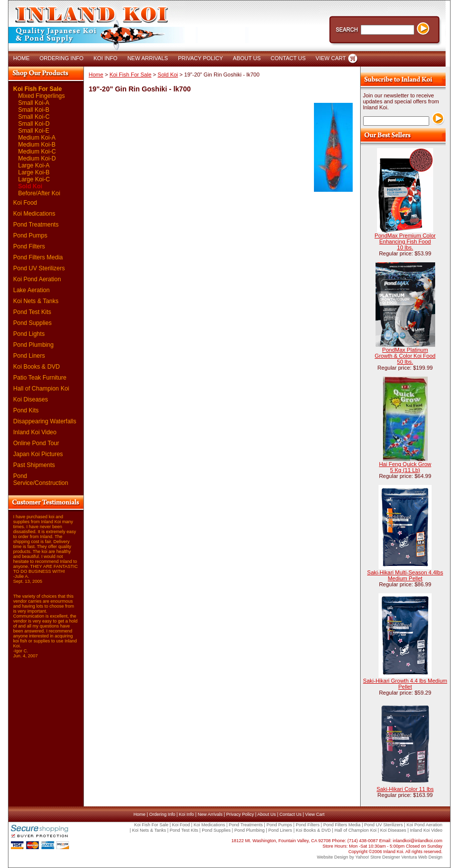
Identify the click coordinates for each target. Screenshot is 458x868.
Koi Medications (35, 214)
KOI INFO (105, 58)
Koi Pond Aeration (37, 279)
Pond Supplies (33, 323)
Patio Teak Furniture (40, 378)
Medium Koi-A (37, 138)
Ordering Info (162, 814)
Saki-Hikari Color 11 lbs (405, 789)
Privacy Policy (240, 814)
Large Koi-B (34, 172)
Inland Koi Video (35, 432)
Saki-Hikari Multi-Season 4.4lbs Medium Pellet (405, 575)
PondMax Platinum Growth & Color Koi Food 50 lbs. (405, 356)
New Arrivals (210, 814)
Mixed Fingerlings (42, 96)
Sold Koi (31, 186)
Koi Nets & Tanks (36, 301)
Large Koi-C (34, 179)
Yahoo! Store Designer (378, 857)
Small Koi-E (34, 131)
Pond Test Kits (33, 312)
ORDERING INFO (62, 58)
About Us (267, 814)
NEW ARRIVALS (148, 58)
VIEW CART (331, 58)
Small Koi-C (34, 117)
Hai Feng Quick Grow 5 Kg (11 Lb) (405, 467)
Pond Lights (29, 334)
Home (96, 75)
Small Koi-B (34, 110)
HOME (22, 58)
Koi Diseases (31, 399)
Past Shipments (34, 465)
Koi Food (25, 203)
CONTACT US (288, 58)
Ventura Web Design (422, 857)
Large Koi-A (34, 165)
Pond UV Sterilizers (39, 268)
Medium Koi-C (37, 152)
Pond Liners (29, 356)
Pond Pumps (31, 236)
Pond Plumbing (34, 345)
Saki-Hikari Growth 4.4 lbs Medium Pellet (405, 684)
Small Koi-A (34, 103)
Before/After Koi (39, 193)
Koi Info (187, 814)
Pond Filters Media (38, 257)
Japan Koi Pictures (38, 454)
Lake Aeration (32, 290)
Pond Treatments (36, 225)
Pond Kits (26, 410)
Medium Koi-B (37, 145)
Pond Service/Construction (41, 479)
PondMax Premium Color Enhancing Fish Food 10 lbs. (405, 241)
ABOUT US (247, 58)
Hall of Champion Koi (41, 389)
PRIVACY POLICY (200, 58)
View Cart (315, 814)
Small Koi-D (34, 124)
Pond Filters (29, 246)
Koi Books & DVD (37, 367)
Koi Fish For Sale (38, 89)
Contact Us (290, 814)
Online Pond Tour (37, 443)
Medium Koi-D (37, 158)
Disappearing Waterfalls (45, 421)
